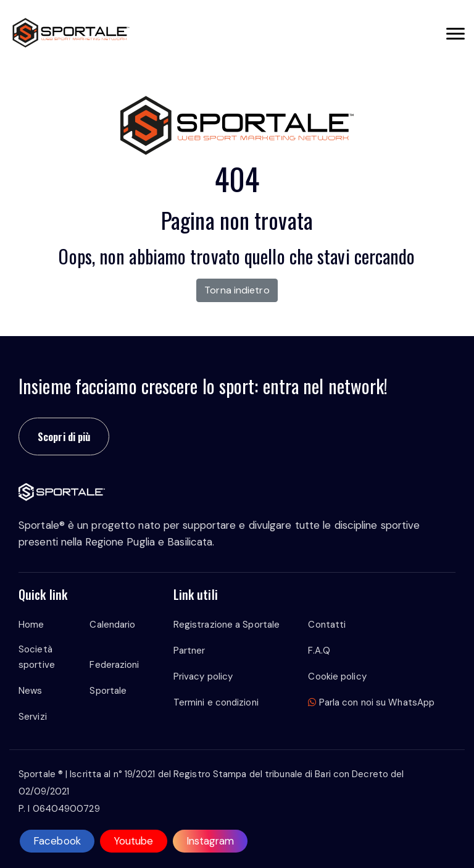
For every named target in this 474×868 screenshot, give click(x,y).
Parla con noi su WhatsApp (371, 702)
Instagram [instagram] (210, 841)
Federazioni (114, 665)
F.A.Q (319, 651)
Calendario (112, 625)
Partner (189, 651)
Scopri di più (64, 436)
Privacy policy (203, 676)
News (30, 691)
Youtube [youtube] (134, 841)
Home (31, 625)
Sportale (108, 691)
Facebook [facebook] (57, 841)
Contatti (327, 625)
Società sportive (37, 657)
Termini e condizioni (216, 702)
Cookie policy (337, 676)
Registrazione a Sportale (227, 625)
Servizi (33, 717)
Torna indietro (237, 290)
